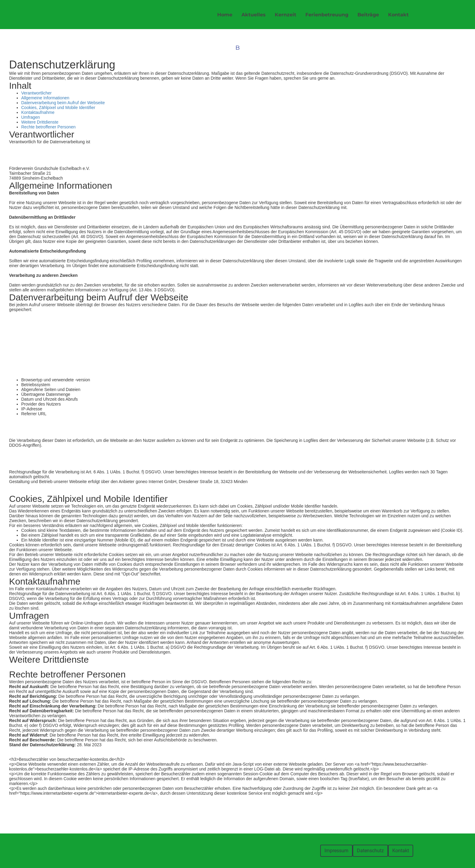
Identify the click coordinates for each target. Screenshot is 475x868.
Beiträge (368, 15)
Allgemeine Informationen (45, 98)
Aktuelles (254, 15)
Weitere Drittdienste (40, 122)
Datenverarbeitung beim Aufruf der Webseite (63, 103)
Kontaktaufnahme (38, 112)
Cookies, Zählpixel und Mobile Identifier (58, 108)
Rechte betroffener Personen (48, 127)
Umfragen (30, 117)
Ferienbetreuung (327, 15)
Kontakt (398, 15)
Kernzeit (286, 15)
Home (225, 15)
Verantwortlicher (36, 93)
